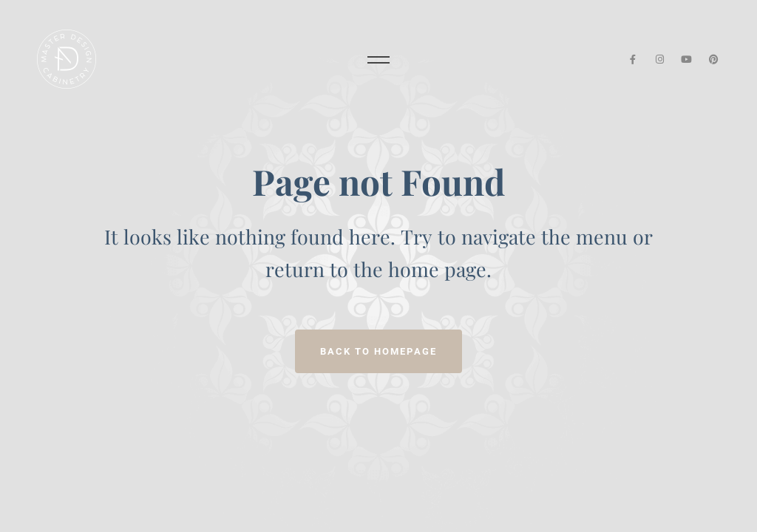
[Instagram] (660, 59)
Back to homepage (378, 351)
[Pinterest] (714, 59)
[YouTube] (687, 59)
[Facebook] (632, 59)
